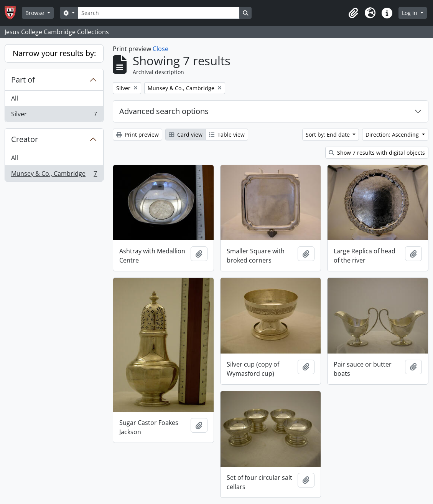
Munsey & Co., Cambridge (54, 175)
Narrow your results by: (54, 53)
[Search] (159, 13)
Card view (186, 135)
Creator (25, 139)
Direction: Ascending (393, 135)
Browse (35, 13)
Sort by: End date (328, 135)
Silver (54, 116)
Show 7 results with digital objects (377, 153)
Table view (227, 135)
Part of (23, 80)
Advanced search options (164, 111)
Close (161, 49)
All (15, 98)
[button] (353, 13)
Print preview (137, 135)
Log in (410, 13)
